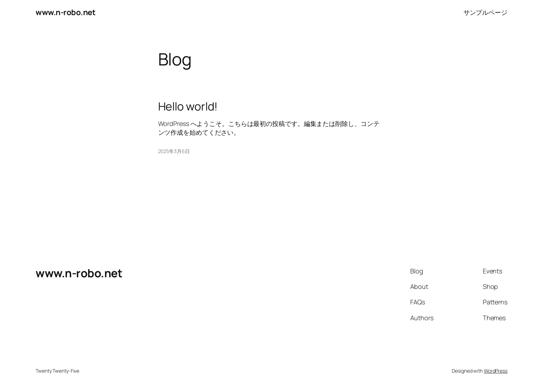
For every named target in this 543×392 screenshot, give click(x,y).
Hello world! (188, 106)
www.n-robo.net (65, 12)
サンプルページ (485, 12)
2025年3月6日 (174, 151)
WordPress (496, 371)
